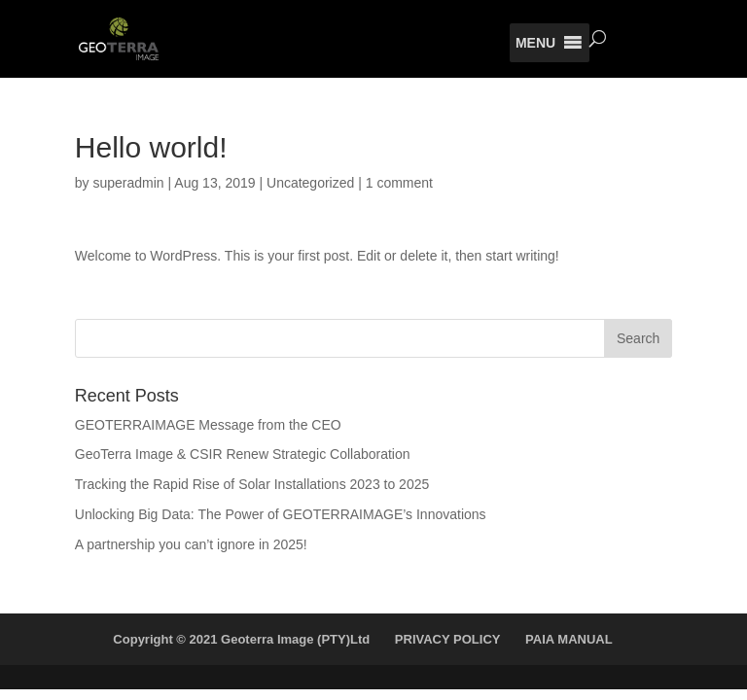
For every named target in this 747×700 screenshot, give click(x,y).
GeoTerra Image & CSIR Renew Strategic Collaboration (243, 454)
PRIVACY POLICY (448, 639)
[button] (535, 43)
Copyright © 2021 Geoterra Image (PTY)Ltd (241, 639)
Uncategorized (310, 183)
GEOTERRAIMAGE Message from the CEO (208, 425)
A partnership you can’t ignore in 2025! (191, 544)
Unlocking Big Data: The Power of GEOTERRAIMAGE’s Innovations (281, 514)
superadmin (128, 183)
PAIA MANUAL (569, 639)
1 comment (399, 183)
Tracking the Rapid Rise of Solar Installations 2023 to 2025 (252, 484)
